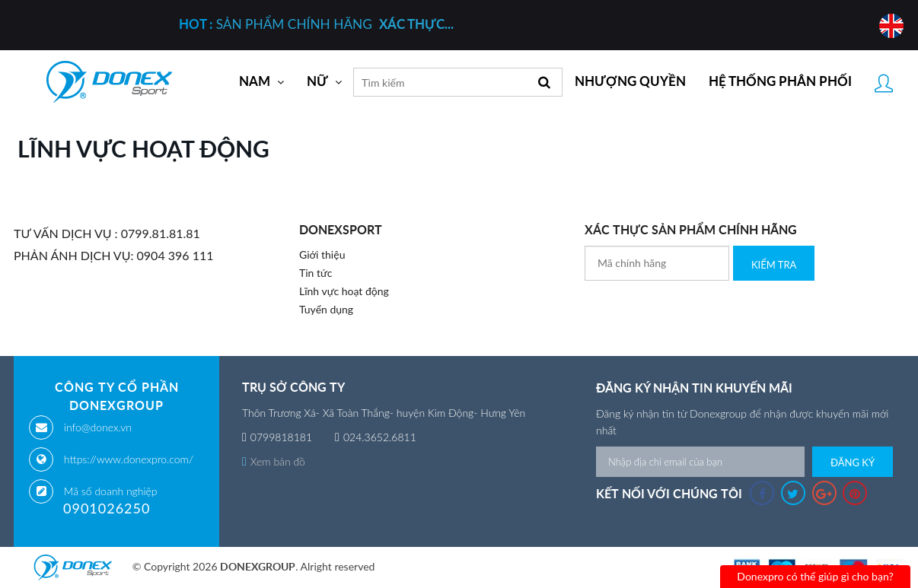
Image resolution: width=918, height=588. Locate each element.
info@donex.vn (98, 427)
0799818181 (281, 437)
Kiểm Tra (774, 265)
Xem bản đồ (274, 461)
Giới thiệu (322, 254)
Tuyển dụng (326, 309)
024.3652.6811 (380, 437)
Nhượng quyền (630, 82)
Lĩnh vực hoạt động (344, 291)
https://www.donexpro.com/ (129, 459)
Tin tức (316, 273)
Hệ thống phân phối (780, 82)
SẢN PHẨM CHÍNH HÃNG (316, 24)
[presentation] (700, 310)
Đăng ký (853, 462)
